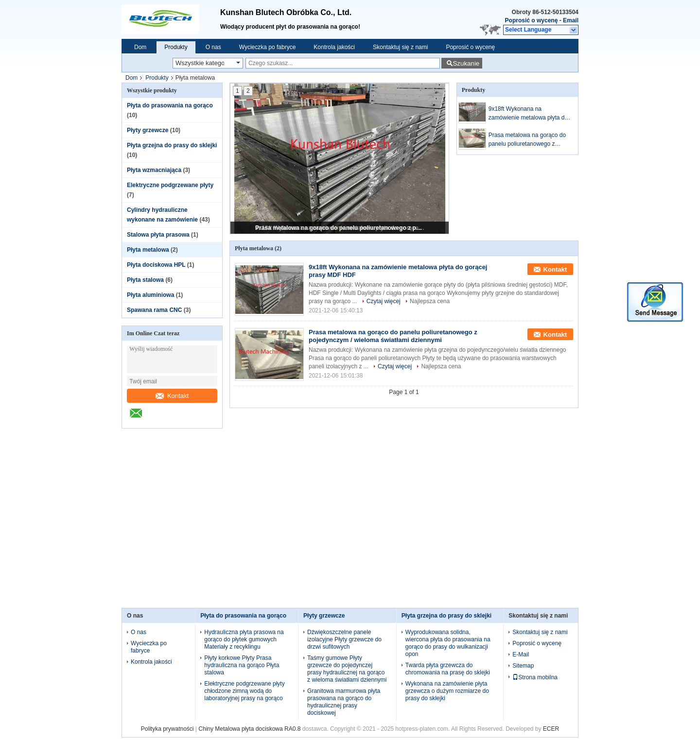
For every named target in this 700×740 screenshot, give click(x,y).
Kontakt (172, 396)
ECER (551, 729)
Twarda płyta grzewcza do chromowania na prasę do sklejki (448, 669)
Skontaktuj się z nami (400, 47)
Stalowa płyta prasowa (158, 235)
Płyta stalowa (145, 280)
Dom (140, 47)
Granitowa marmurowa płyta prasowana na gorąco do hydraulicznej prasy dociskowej (344, 702)
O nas (213, 47)
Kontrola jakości (334, 47)
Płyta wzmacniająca (154, 170)
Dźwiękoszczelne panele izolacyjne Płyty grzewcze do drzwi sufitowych (344, 639)
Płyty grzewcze (148, 130)
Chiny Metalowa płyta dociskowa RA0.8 (249, 729)
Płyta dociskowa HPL (156, 265)
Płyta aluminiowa (150, 295)
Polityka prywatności (167, 729)
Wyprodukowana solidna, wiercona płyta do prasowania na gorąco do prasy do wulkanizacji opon (448, 643)
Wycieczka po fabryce (268, 47)
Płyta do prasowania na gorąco (170, 105)
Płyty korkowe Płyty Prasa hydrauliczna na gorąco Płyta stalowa (242, 665)
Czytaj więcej (384, 301)
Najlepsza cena (430, 301)
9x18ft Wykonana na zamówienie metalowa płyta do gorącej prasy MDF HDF (528, 114)
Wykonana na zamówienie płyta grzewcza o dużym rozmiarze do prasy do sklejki (447, 691)
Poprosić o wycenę (532, 20)
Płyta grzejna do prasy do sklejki (172, 145)
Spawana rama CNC (154, 310)
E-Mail (521, 654)
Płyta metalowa (148, 250)
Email (571, 20)
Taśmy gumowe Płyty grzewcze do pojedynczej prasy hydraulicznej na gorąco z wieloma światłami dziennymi (347, 669)
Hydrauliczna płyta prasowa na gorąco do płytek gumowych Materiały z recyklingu (244, 639)
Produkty (176, 47)
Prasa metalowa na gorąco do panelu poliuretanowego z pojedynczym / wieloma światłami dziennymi (340, 228)
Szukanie (466, 63)
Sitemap (523, 666)
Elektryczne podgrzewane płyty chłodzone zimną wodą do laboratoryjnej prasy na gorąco (244, 691)
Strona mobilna (535, 677)
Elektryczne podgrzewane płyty (170, 185)
